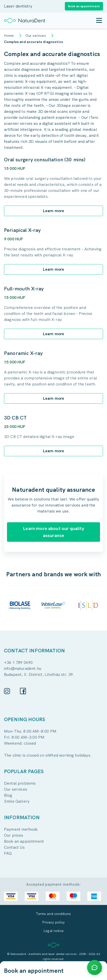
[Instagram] (7, 691)
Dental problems (20, 783)
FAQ (8, 853)
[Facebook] (23, 691)
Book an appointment (24, 841)
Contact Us (14, 847)
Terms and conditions (53, 914)
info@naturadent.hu (23, 668)
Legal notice (53, 931)
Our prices (14, 835)
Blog (8, 795)
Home (9, 36)
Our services (36, 36)
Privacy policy (53, 922)
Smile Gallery (17, 801)
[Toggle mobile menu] (99, 21)
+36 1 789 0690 (18, 662)
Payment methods (21, 829)
